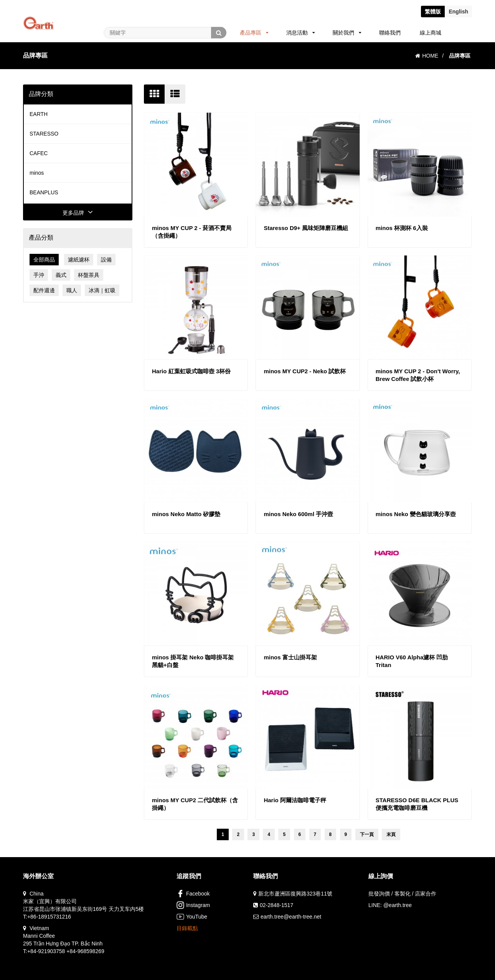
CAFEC (39, 153)
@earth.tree (398, 905)
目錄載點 (187, 928)
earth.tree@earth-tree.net (291, 917)
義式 (61, 275)
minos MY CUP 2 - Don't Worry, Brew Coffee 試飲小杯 (418, 375)
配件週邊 (44, 290)
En (458, 12)
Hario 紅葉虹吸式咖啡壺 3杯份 (191, 371)
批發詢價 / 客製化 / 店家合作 (402, 894)
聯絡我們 (390, 33)
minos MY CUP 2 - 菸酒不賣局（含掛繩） (192, 232)
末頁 (391, 834)
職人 (72, 290)
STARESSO (44, 134)
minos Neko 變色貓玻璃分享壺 (416, 514)
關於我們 (347, 33)
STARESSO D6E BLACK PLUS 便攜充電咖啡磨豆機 (417, 804)
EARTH (39, 114)
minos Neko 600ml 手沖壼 (298, 514)
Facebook (193, 894)
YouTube (192, 917)
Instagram (193, 905)
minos (37, 173)
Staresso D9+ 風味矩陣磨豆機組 (306, 228)
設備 (106, 260)
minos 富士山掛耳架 (290, 657)
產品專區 (254, 33)
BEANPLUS (44, 192)
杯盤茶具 (89, 275)
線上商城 (431, 33)
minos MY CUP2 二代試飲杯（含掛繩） (195, 804)
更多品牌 (78, 213)
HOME (427, 56)
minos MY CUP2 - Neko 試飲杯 (305, 371)
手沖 (39, 275)
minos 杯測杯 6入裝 (402, 228)
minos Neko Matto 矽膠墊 (186, 514)
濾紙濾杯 (79, 260)
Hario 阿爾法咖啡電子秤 (295, 800)
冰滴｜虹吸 (102, 290)
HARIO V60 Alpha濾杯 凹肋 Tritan (412, 661)
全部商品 (44, 260)
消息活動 (301, 33)
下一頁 (367, 834)
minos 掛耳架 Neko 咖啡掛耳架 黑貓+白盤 (193, 661)
